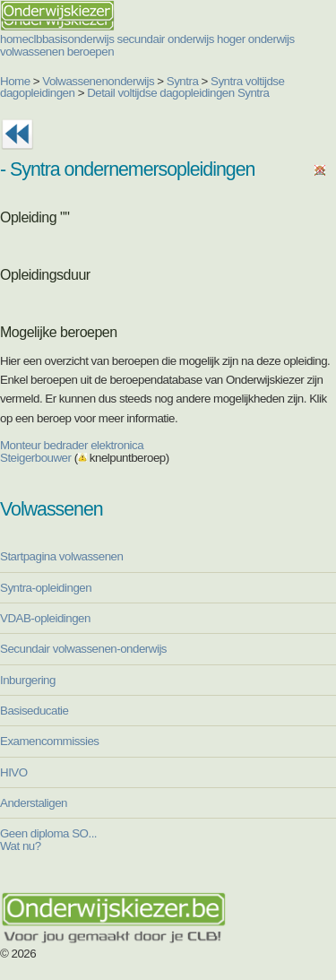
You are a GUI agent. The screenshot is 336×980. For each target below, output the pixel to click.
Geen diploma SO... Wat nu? (48, 839)
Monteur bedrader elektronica (72, 445)
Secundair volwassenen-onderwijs (83, 649)
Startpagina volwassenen (61, 556)
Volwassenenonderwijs (98, 81)
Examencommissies (50, 741)
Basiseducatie (34, 711)
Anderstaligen (34, 803)
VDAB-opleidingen (45, 618)
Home (15, 81)
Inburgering (28, 680)
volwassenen (32, 52)
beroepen (90, 52)
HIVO (14, 772)
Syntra (183, 81)
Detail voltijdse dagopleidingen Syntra (178, 93)
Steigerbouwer (35, 458)
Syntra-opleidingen (46, 588)
